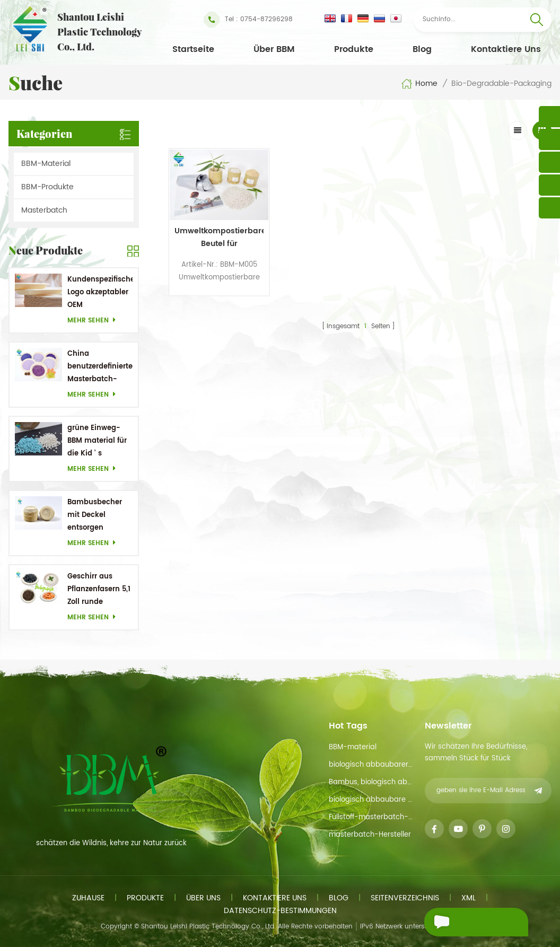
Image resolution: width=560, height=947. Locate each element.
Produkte (354, 49)
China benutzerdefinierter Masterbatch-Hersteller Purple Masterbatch (100, 367)
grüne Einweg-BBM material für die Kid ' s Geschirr (97, 441)
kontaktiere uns (506, 49)
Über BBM (274, 49)
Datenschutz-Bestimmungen (280, 911)
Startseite (193, 49)
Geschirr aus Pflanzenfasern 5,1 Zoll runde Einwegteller (99, 590)
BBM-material (353, 747)
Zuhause (88, 898)
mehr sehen (94, 321)
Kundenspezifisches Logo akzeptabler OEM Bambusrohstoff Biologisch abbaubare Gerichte (100, 293)
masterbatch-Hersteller (370, 835)
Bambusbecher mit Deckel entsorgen (95, 515)
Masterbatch (44, 210)
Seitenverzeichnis (405, 898)
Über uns (203, 898)
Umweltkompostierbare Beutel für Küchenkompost (214, 231)
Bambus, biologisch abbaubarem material (371, 782)
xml (469, 898)
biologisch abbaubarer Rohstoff (371, 765)
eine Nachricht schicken (465, 923)
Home (419, 84)
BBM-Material (46, 164)
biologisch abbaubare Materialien (371, 800)
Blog (422, 49)
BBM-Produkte (47, 187)
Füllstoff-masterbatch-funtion (371, 817)
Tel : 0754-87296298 (248, 20)
